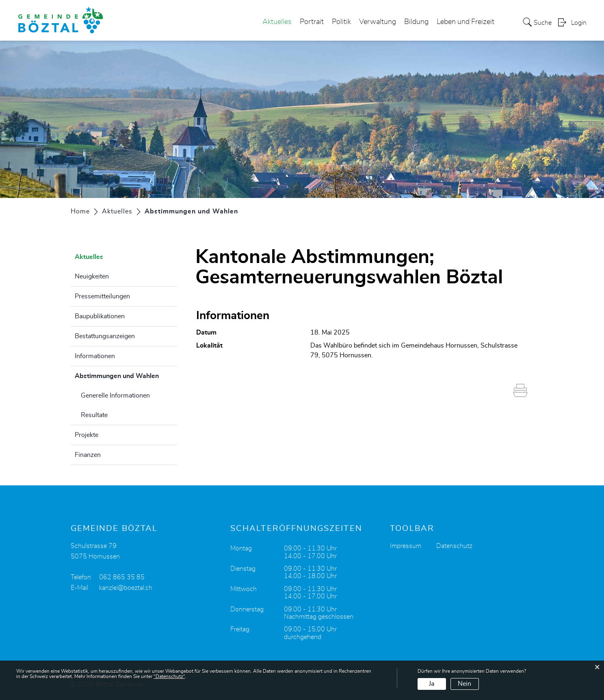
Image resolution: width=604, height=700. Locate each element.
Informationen (95, 356)
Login (579, 23)
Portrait (312, 22)
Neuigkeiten (92, 276)
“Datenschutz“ (169, 676)
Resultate (94, 415)
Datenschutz (454, 546)
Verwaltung (378, 22)
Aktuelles (277, 22)
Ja (432, 684)
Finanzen (88, 455)
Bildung (416, 22)
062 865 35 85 (122, 577)
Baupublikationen (100, 316)
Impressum (406, 546)
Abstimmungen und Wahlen (126, 375)
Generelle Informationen (115, 396)
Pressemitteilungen (102, 296)
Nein (464, 684)
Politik (341, 22)
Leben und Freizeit (465, 22)
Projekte (87, 435)
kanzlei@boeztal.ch (126, 588)
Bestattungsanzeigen (105, 336)
